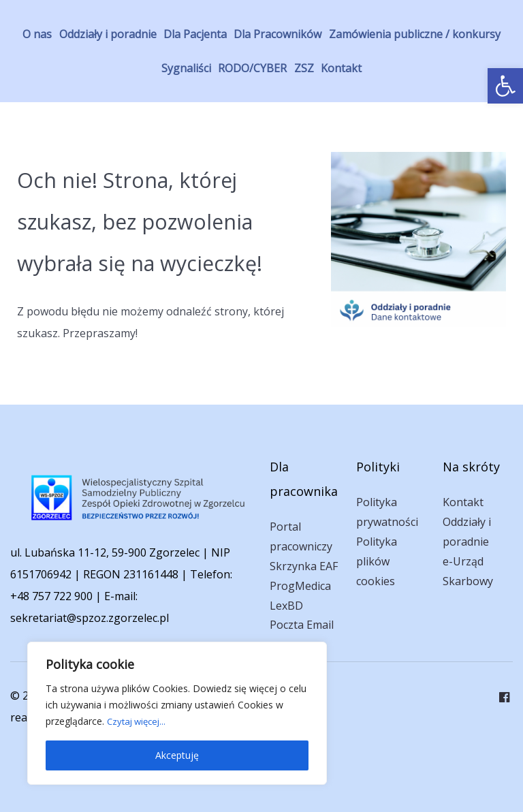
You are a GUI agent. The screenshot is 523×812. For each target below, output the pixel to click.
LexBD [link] (286, 606)
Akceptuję (177, 755)
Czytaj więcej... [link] (139, 721)
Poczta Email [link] (302, 625)
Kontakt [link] (463, 502)
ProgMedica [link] (300, 586)
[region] (177, 713)
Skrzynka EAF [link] (304, 566)
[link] (505, 86)
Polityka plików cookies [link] (377, 561)
